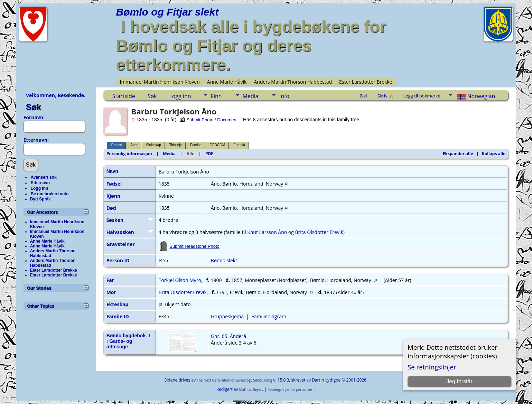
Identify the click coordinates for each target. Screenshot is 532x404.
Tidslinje (176, 145)
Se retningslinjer (432, 367)
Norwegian (475, 96)
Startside (124, 96)
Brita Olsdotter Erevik (319, 232)
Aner (134, 145)
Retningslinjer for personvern (291, 389)
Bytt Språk (40, 199)
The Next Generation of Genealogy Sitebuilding (234, 380)
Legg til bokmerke (422, 96)
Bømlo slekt (224, 260)
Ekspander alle (458, 154)
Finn (216, 96)
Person (117, 145)
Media (251, 96)
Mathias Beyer (251, 389)
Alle (191, 154)
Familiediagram (269, 316)
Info (284, 96)
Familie (196, 145)
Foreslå (239, 145)
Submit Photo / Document (208, 120)
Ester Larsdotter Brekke (366, 82)
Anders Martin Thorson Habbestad (293, 82)
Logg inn (40, 188)
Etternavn (40, 183)
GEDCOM (217, 145)
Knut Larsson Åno (267, 232)
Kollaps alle (494, 154)
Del (363, 96)
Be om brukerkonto (50, 194)
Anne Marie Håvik (227, 82)
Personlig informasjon (129, 154)
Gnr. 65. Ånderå (229, 336)
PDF (209, 154)
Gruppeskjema (227, 316)
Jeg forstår (459, 381)
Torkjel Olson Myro (180, 280)
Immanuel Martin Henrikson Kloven (160, 82)
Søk (34, 107)
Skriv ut (385, 96)
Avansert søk (44, 177)
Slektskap (153, 145)
